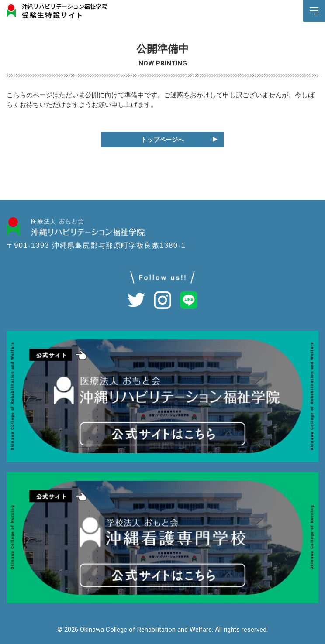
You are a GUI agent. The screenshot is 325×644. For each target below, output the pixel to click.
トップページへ (162, 140)
